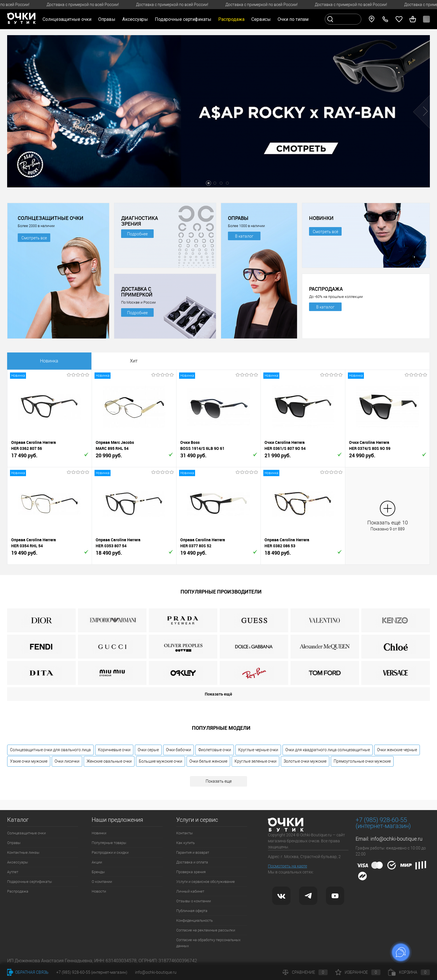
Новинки (99, 833)
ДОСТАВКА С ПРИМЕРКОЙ (137, 292)
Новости (99, 891)
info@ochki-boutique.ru (396, 839)
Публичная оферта (192, 911)
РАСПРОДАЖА (326, 289)
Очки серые (148, 750)
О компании (102, 882)
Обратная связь (28, 972)
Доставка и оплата (192, 862)
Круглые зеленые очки (255, 761)
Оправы (14, 843)
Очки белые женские (208, 761)
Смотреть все (34, 238)
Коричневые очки (114, 750)
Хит (134, 361)
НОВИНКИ (321, 218)
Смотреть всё (325, 232)
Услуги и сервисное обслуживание (206, 882)
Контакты (185, 833)
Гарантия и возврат (193, 852)
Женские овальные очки (109, 761)
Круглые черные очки (258, 750)
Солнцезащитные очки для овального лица (50, 750)
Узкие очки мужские (29, 761)
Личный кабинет (190, 891)
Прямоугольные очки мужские (362, 761)
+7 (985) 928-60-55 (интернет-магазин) (92, 972)
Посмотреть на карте (287, 866)
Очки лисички (67, 761)
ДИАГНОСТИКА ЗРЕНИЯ (140, 221)
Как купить (186, 843)
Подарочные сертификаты (183, 19)
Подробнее (137, 234)
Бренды (98, 872)
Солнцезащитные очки (26, 833)
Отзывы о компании (194, 901)
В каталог (244, 236)
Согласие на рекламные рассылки (206, 930)
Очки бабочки (179, 750)
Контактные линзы (23, 852)
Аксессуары (18, 862)
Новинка (49, 361)
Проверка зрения (191, 872)
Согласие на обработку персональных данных (208, 943)
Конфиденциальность (195, 920)
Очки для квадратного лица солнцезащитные (328, 750)
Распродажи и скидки (110, 852)
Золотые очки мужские (305, 761)
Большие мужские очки (161, 761)
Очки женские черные (397, 750)
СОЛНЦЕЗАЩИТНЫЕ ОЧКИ (51, 218)
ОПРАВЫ (238, 218)
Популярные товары (109, 843)
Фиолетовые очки (215, 750)
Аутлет (13, 872)
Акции (97, 862)
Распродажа (18, 891)
